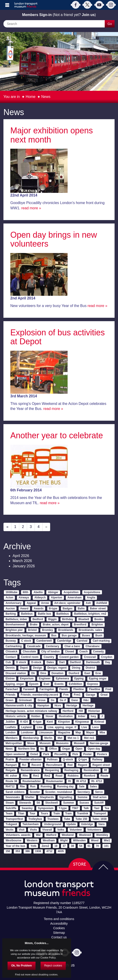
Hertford (68, 711)
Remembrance (30, 770)
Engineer (45, 678)
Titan (21, 813)
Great (104, 695)
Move (31, 743)
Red (70, 765)
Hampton (43, 705)
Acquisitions (92, 592)
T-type (63, 808)
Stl (38, 803)
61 (89, 846)
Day (108, 662)
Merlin (48, 738)
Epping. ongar (15, 684)
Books (99, 619)
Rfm (25, 776)
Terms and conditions (59, 919)
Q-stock (68, 759)
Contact (11, 657)
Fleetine (78, 689)
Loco (95, 727)
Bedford (38, 619)
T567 (75, 808)
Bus (54, 635)
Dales (50, 662)
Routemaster (54, 781)
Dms (43, 673)
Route (104, 776)
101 (106, 846)
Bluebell (84, 619)
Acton (9, 598)
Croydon (107, 657)
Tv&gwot (11, 824)
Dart (62, 662)
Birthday (68, 619)
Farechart (12, 689)
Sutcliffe (11, 808)
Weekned (85, 835)
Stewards (25, 803)
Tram (68, 813)
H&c (86, 700)
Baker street (98, 608)
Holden (36, 716)
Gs (52, 700)
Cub (8, 662)
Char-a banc (72, 646)
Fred (108, 689)
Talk (86, 808)
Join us (88, 15)
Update (71, 824)
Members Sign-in (37, 15)
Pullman (52, 759)
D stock (21, 662)
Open (79, 749)
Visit (22, 830)
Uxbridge (87, 824)
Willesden (79, 840)
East (87, 673)
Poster (87, 754)
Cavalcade (34, 646)
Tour (33, 813)
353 (18, 851)
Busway (11, 641)
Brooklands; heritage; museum (26, 635)
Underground (53, 824)
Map (78, 732)
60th (26, 592)
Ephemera (62, 678)
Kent (50, 722)
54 (81, 846)
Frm (66, 695)
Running (46, 786)
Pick (75, 754)
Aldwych (40, 598)
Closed (69, 652)
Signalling (66, 797)
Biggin (53, 619)
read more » (31, 208)
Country (49, 657)
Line (40, 727)
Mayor (90, 732)
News (46, 97)
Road (59, 776)
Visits (33, 830)
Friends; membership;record (39, 695)
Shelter (30, 797)
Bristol (32, 630)
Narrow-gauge (99, 743)
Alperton (56, 598)
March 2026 (22, 561)
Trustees (53, 819)
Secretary (84, 792)
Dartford (75, 662)
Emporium (27, 678)
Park (46, 754)
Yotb (33, 846)
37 (64, 846)
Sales (93, 786)
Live (84, 727)
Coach (84, 652)
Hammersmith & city (19, 705)
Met (60, 738)
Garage (90, 695)
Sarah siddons (15, 792)
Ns (42, 749)
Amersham (74, 598)
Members (12, 738)
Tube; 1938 (99, 819)
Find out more (23, 975)
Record (36, 765)
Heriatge (72, 705)
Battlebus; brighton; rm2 (90, 614)
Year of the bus (15, 846)
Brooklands (66, 630)
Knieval (99, 722)
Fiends (64, 689)
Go (110, 24)
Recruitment (54, 765)
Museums (62, 743)
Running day (65, 786)
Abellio (38, 592)
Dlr (33, 673)
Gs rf (63, 700)
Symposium (46, 808)
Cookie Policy (48, 958)
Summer (69, 803)
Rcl (24, 765)
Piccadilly (61, 754)
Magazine (64, 732)
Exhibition (75, 684)
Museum (45, 743)
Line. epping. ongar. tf (62, 727)
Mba (102, 732)
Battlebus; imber (16, 619)
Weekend (68, 835)
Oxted (34, 754)
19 (56, 846)
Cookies (59, 928)
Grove (42, 700)
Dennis (10, 668)
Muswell (79, 743)
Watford (51, 835)
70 (97, 846)
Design (38, 668)
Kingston (64, 722)
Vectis (10, 830)
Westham (49, 840)
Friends (10, 695)
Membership (31, 738)
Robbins (73, 776)
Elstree (10, 678)
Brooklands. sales (90, 630)
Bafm (81, 608)
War (38, 835)
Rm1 (36, 776)
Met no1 (89, 738)
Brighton (97, 625)
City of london (51, 652)
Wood (95, 840)
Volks (61, 830)
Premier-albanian (30, 759)
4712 (49, 851)
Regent (83, 765)
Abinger (53, 592)
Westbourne (13, 840)
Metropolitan (14, 743)
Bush (99, 635)
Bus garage (69, 635)
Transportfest (14, 819)
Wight (64, 840)
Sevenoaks (13, 797)
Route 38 (11, 781)
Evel (47, 684)
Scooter (35, 792)
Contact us (59, 937)
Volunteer (76, 830)
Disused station (16, 673)
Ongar (66, 749)
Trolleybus (35, 819)
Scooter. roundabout (59, 792)
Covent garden (69, 657)
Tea (107, 808)
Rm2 (47, 776)
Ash (88, 603)
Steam (10, 803)
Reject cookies (53, 966)
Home (31, 97)
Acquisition (71, 592)
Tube (67, 819)
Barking (11, 614)
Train (57, 813)
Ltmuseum (46, 732)
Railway (97, 759)
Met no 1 (73, 738)
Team (9, 813)
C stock (26, 641)
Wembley (102, 835)
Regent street (101, 765)
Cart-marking (101, 641)
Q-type (83, 759)
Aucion (10, 608)
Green (10, 700)
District (90, 668)
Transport (100, 813)
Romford (90, 776)
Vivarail (47, 830)
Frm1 (77, 695)
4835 (61, 851)
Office (53, 749)
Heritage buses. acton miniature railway (31, 711)
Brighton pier (14, 630)
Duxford (74, 673)
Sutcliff (99, 803)
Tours (44, 813)
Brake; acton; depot (56, 625)
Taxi (97, 808)
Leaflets (11, 727)
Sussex (84, 803)
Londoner (27, 732)
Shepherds (47, 797)
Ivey (93, 716)
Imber (82, 716)
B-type (53, 608)
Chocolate (29, 652)
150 (8, 851)
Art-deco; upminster (67, 603)
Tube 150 (81, 819)
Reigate (10, 770)
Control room (30, 657)
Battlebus (63, 614)
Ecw (98, 673)
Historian (94, 711)
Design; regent (57, 668)
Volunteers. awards (18, 835)
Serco (99, 792)
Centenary (53, 646)
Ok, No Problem (22, 966)
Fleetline (95, 689)
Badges (67, 608)
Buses (86, 635)
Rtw (22, 786)
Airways (24, 598)
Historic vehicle (16, 716)
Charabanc (93, 646)
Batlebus (27, 614)
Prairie (10, 759)
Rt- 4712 (97, 781)
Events (59, 684)
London (11, 732)
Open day (94, 749)
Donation (58, 673)
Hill (81, 711)
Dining (76, 668)
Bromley (47, 630)
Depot (24, 668)
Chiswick (11, 652)
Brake (34, 625)
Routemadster (32, 781)
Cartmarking (14, 646)
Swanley (27, 808)
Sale (82, 786)
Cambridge (64, 641)
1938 (38, 851)
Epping (79, 678)
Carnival (82, 641)
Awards (39, 608)
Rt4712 (10, 786)
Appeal (31, 603)
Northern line (26, 749)
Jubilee (10, 722)
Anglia (91, 598)
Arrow (45, 603)
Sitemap (59, 933)
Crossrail (90, 657)
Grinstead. (26, 700)
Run (33, 786)
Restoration (91, 770)
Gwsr (75, 700)
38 (73, 846)
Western (32, 840)
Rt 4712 (81, 781)
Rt (70, 781)
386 (27, 851)
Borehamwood (15, 625)
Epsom (34, 684)
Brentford (80, 625)
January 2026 (24, 566)
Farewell (29, 689)
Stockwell (51, 803)
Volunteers (94, 830)
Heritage (88, 705)
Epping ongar (98, 678)
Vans (102, 824)
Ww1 (107, 840)
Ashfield (102, 603)
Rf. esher (11, 776)
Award (24, 608)
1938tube (11, 592)
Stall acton (100, 797)
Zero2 (45, 846)
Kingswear (82, 722)
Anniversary (13, 603)
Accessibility (59, 923)
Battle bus (44, 614)
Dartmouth (93, 662)
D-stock (36, 662)
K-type (37, 722)
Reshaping (71, 770)
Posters (102, 754)
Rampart (11, 765)
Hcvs (58, 705)
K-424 (24, 722)
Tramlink (83, 813)
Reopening (52, 770)
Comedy (98, 652)
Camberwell (44, 641)
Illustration (66, 716)
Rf (106, 770)
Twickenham (31, 824)
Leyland (26, 727)
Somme (82, 797)
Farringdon (47, 689)
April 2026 (21, 556)
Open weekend (15, 754)
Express (93, 684)
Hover (49, 716)
